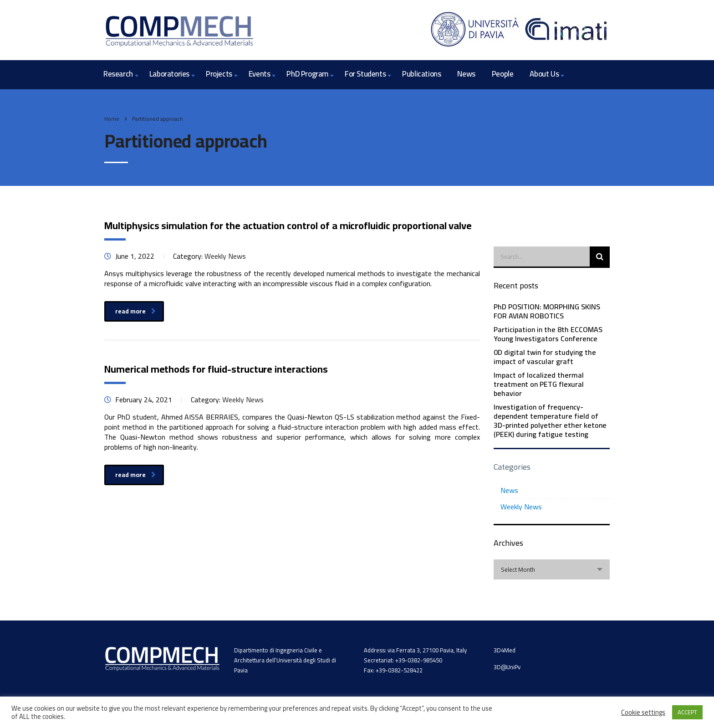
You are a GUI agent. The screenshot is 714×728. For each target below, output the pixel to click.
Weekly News (521, 507)
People (503, 74)
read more (135, 311)
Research (118, 74)
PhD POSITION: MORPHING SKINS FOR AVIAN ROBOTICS (547, 311)
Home (112, 119)
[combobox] (552, 569)
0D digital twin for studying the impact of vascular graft (545, 357)
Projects (219, 74)
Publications (421, 74)
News (466, 74)
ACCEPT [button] (687, 712)
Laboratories (169, 74)
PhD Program (307, 74)
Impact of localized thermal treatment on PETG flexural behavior (539, 384)
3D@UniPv (507, 667)
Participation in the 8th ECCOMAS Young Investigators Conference (548, 334)
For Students (365, 74)
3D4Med (505, 650)
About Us (544, 74)
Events (260, 74)
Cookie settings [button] (643, 713)
